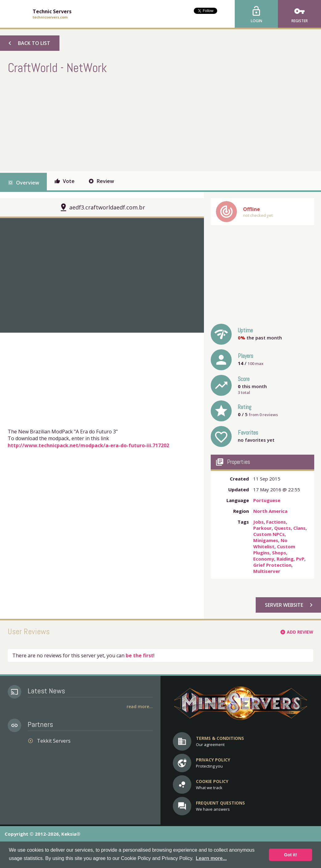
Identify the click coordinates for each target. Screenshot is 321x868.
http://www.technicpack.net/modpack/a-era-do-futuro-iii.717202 (88, 445)
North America (270, 511)
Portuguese (267, 500)
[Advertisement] (120, 122)
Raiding (285, 559)
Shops (279, 553)
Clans (299, 528)
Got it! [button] (291, 855)
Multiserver (267, 571)
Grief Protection (272, 565)
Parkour (262, 528)
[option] (102, 275)
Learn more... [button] (211, 858)
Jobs (258, 522)
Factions (276, 522)
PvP (300, 559)
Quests (282, 528)
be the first (140, 655)
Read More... (140, 706)
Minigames (266, 540)
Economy (264, 559)
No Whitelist (270, 543)
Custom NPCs (269, 534)
